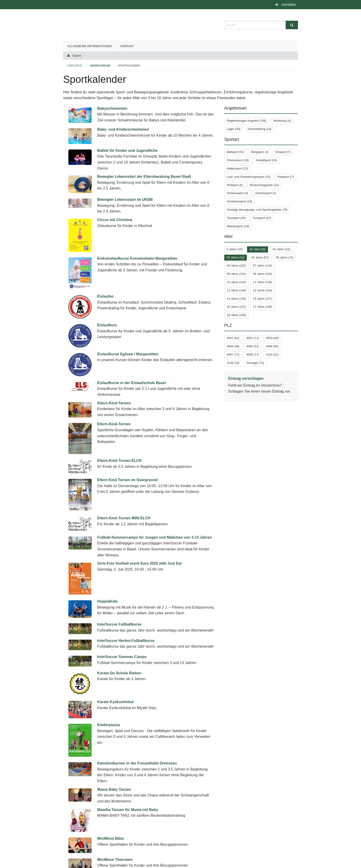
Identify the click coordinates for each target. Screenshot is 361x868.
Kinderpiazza (109, 696)
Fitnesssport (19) (238, 160)
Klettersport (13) (237, 168)
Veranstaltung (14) (260, 129)
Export (77, 56)
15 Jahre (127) (263, 299)
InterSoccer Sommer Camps (122, 653)
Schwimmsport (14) (239, 201)
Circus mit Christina (115, 220)
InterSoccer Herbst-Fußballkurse (126, 639)
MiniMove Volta (110, 812)
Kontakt (127, 46)
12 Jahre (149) (236, 290)
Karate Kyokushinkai (115, 682)
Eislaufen (105, 296)
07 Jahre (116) (263, 266)
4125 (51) (272, 355)
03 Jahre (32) (236, 257)
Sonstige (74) (255, 363)
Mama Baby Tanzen (114, 748)
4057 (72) (233, 355)
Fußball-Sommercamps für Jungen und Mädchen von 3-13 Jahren (154, 537)
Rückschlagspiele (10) (264, 185)
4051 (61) (233, 338)
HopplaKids (107, 601)
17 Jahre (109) (263, 307)
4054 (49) (233, 346)
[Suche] (292, 25)
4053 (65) (272, 338)
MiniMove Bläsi (111, 783)
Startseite (74, 66)
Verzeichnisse (100, 66)
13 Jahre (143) (263, 290)
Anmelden (289, 5)
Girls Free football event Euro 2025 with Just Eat (139, 563)
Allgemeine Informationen (90, 46)
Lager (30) (234, 129)
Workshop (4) (282, 121)
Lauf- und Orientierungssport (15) (249, 177)
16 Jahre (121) (236, 307)
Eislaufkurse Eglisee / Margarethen (128, 354)
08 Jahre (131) (236, 274)
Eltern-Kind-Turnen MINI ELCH (124, 518)
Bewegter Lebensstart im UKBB (125, 200)
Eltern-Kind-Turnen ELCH (119, 461)
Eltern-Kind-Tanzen (114, 403)
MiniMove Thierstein (115, 797)
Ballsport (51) (236, 152)
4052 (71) (253, 338)
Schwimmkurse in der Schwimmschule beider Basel (143, 826)
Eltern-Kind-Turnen (114, 424)
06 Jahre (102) (236, 266)
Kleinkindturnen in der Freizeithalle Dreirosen (137, 722)
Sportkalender (129, 66)
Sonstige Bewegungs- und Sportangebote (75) (257, 210)
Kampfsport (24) (266, 160)
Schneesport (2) (266, 193)
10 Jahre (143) (236, 282)
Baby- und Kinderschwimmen (123, 129)
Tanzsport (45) (236, 218)
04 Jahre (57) (260, 257)
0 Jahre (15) (235, 249)
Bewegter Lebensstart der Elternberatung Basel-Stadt (144, 177)
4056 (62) (272, 346)
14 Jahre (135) (236, 299)
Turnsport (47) (262, 218)
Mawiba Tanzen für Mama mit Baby (128, 769)
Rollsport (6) (235, 185)
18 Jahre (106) (236, 315)
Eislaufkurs (107, 325)
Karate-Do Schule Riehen (119, 667)
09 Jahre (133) (263, 274)
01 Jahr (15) (258, 249)
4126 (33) (233, 363)
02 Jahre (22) (281, 249)
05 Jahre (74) (285, 257)
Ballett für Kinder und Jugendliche (127, 151)
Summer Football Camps (119, 852)
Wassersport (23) (238, 226)
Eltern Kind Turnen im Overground (127, 480)
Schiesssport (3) (237, 193)
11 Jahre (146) (263, 282)
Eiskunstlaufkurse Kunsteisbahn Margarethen (137, 258)
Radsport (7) (286, 177)
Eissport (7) (283, 152)
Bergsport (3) (260, 152)
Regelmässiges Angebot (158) (246, 121)
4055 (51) (253, 346)
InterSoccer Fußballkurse (119, 624)
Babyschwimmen (112, 108)
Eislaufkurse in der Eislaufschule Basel (131, 383)
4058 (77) (253, 355)
